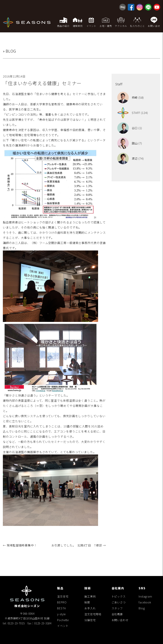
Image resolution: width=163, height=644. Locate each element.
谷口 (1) (130, 128)
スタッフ (117, 608)
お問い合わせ (120, 620)
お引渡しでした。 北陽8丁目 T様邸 (79, 545)
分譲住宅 (90, 620)
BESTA (61, 608)
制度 (87, 602)
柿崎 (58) (131, 97)
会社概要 (117, 614)
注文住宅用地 (93, 614)
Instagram (145, 596)
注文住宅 (63, 596)
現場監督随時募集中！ (20, 545)
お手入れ (90, 608)
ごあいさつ (119, 602)
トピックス (119, 596)
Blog (142, 608)
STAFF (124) (133, 113)
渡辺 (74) (131, 158)
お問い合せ (154, 22)
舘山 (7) (130, 143)
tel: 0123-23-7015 (14, 623)
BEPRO (62, 602)
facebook (145, 602)
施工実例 (90, 596)
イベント (63, 626)
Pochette (63, 620)
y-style (61, 614)
